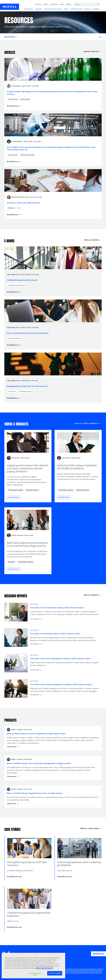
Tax (19, 208)
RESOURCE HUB (77, 9)
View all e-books (91, 240)
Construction (12, 391)
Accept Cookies (55, 973)
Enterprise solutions (32, 490)
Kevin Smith (15, 458)
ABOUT (66, 9)
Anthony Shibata (17, 142)
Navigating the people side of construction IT (27, 386)
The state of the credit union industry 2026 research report (57, 608)
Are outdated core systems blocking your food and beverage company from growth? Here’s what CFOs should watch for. (51, 148)
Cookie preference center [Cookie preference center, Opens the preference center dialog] (35, 974)
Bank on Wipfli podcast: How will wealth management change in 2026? (39, 763)
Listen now (11, 747)
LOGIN (62, 4)
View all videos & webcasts (87, 423)
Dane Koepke (16, 86)
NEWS (46, 4)
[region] (33, 966)
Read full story (13, 106)
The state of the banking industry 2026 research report (55, 634)
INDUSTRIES (28, 9)
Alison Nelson (66, 458)
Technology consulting (27, 155)
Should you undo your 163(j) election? (24, 203)
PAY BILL (69, 4)
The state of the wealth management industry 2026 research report (61, 684)
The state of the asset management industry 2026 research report (60, 659)
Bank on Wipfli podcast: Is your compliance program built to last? (36, 734)
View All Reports (91, 595)
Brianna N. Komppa (18, 197)
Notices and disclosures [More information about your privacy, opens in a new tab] (44, 968)
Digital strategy (25, 99)
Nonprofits (11, 562)
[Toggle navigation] (53, 37)
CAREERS (96, 9)
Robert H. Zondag (17, 730)
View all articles (91, 52)
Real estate (11, 208)
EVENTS (87, 9)
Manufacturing (13, 99)
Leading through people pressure (22, 280)
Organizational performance (17, 285)
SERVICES (38, 9)
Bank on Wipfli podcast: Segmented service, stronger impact (35, 793)
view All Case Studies (89, 828)
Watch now (14, 497)
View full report (35, 619)
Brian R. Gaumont (17, 535)
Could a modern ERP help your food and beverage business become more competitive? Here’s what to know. (52, 93)
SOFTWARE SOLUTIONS (53, 9)
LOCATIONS (54, 4)
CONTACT (38, 4)
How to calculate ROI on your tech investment (28, 333)
